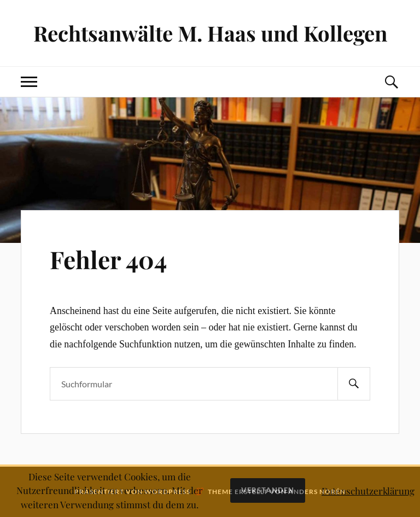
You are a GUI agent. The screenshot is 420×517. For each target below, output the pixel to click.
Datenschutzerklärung (368, 491)
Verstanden (268, 490)
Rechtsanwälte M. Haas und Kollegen (210, 33)
